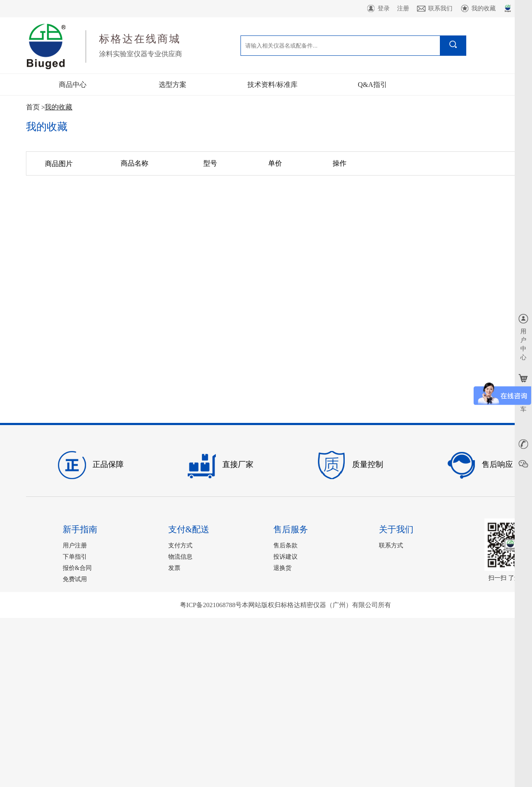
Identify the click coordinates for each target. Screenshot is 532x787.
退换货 (282, 568)
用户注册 (75, 545)
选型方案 (173, 85)
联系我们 (434, 9)
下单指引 (75, 557)
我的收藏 (478, 9)
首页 (33, 107)
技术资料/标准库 (272, 85)
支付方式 (180, 545)
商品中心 (73, 85)
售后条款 (285, 545)
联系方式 (391, 545)
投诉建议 (285, 557)
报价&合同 (77, 568)
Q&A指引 (372, 85)
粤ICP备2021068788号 (211, 605)
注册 (403, 8)
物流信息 (180, 557)
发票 (174, 568)
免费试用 (75, 579)
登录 (378, 9)
